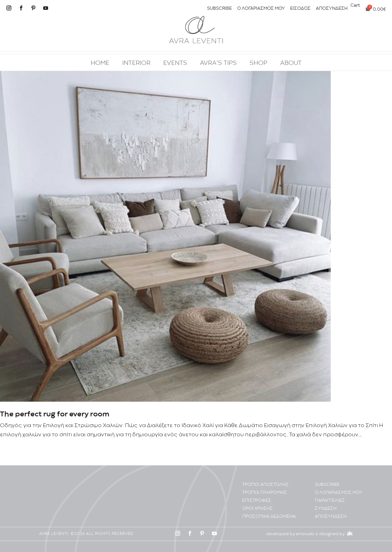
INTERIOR (136, 63)
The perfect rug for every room (55, 414)
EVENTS (175, 63)
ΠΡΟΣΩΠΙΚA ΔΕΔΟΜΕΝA (269, 517)
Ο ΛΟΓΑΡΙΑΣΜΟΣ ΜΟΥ (261, 9)
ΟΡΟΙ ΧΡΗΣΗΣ (258, 509)
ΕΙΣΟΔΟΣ (300, 9)
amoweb (305, 534)
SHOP (258, 63)
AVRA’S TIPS (218, 63)
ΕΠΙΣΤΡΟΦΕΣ (257, 501)
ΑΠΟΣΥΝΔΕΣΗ (332, 9)
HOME (100, 63)
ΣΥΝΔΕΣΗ (326, 509)
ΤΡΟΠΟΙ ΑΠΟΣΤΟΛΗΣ (266, 485)
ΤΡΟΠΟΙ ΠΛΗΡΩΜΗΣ (265, 493)
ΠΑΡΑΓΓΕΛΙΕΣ (330, 501)
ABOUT (291, 63)
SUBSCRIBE (219, 9)
